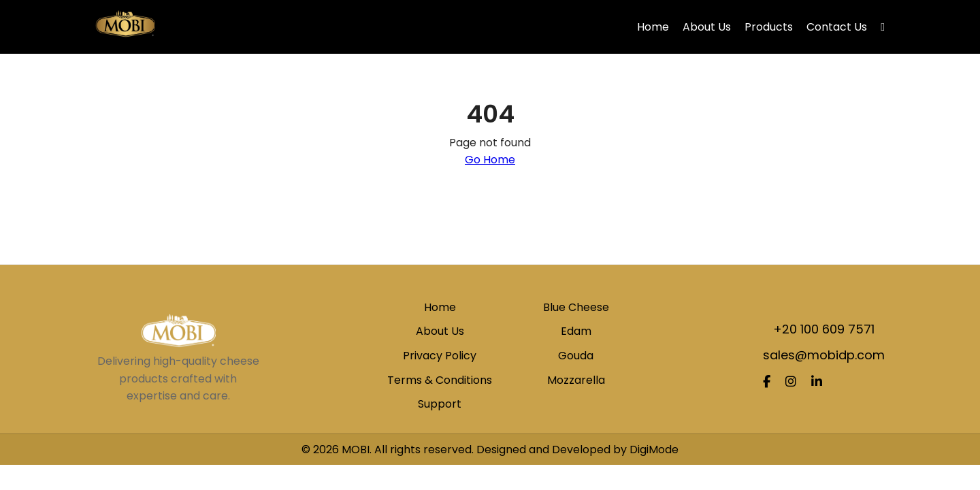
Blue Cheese (576, 307)
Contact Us (837, 27)
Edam (576, 331)
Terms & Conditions (440, 380)
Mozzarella (576, 380)
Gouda (576, 356)
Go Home (490, 160)
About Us (707, 27)
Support (440, 404)
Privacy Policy (440, 356)
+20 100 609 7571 (824, 329)
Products (769, 27)
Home (653, 27)
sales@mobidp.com (824, 355)
